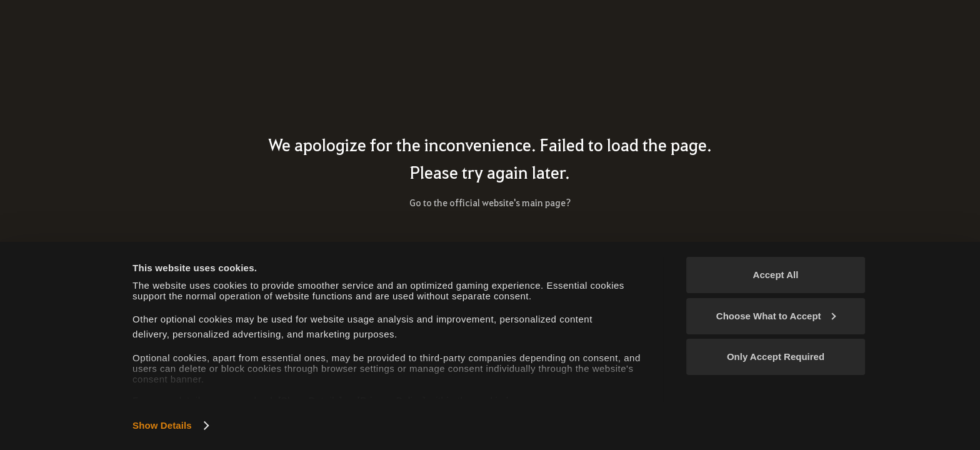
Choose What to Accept (776, 316)
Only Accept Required (776, 357)
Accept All (776, 275)
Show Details (162, 425)
